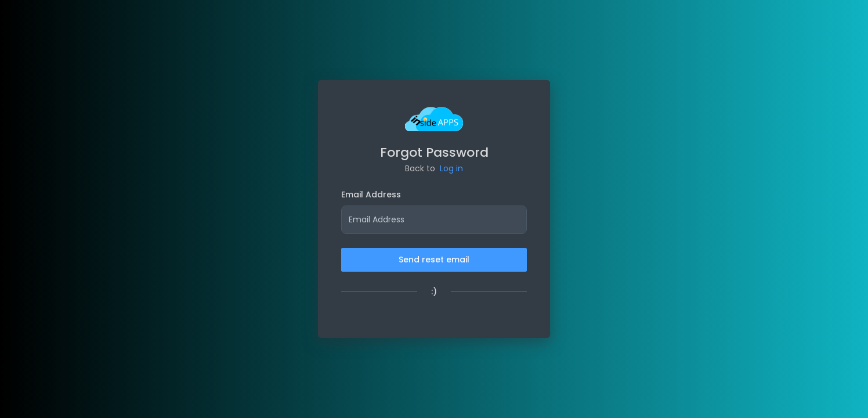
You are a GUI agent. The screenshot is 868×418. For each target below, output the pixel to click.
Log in (451, 168)
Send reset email (434, 260)
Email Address (371, 194)
